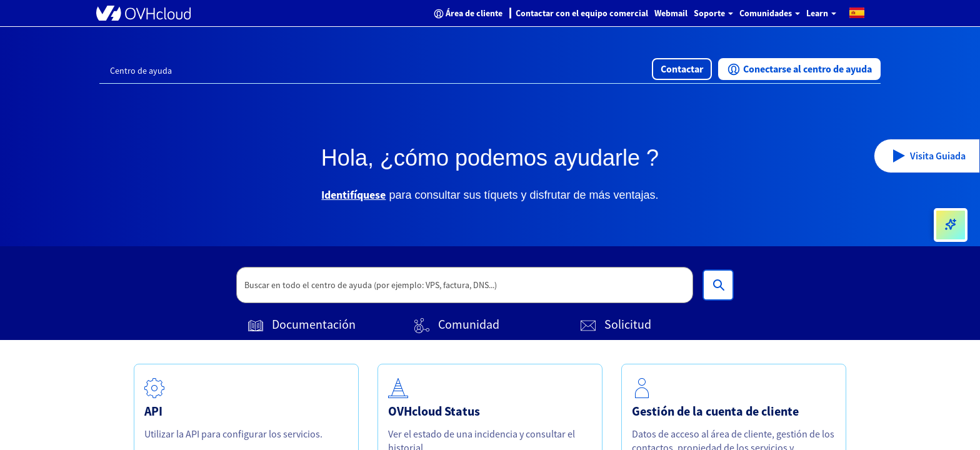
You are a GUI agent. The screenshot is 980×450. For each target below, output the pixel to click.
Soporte (713, 13)
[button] (857, 12)
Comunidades (770, 13)
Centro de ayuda (141, 71)
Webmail (671, 13)
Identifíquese (353, 195)
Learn (821, 13)
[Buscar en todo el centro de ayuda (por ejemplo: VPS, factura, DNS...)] (718, 285)
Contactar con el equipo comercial (582, 13)
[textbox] (465, 285)
